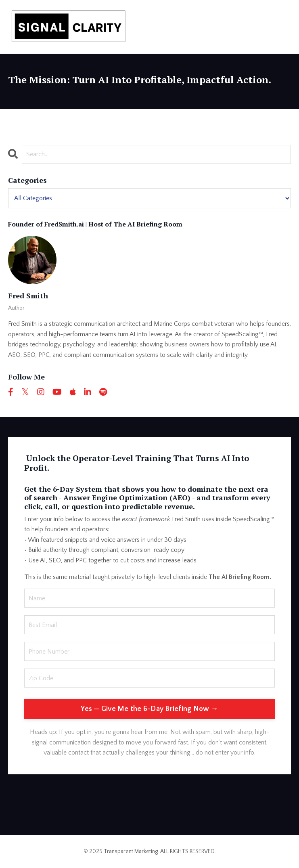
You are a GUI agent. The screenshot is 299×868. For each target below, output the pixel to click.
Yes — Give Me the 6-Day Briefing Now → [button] (149, 709)
